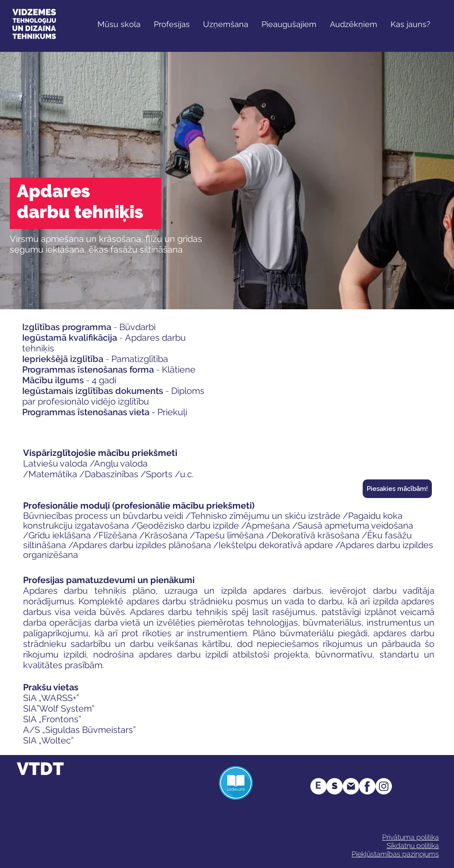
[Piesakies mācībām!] (397, 489)
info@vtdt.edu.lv (142, 800)
